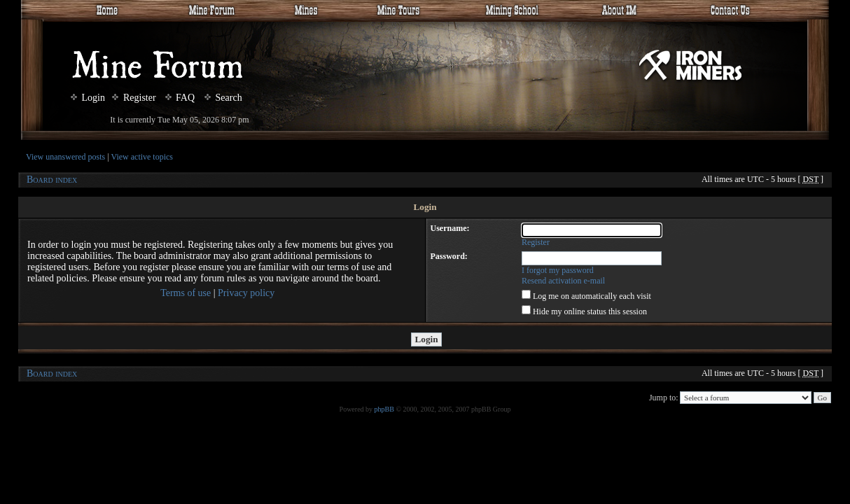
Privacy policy (246, 293)
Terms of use (186, 293)
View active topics (142, 157)
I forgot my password (558, 270)
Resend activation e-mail (563, 281)
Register (134, 98)
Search (223, 98)
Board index (52, 180)
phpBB (384, 409)
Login (88, 98)
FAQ (180, 98)
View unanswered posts (65, 157)
